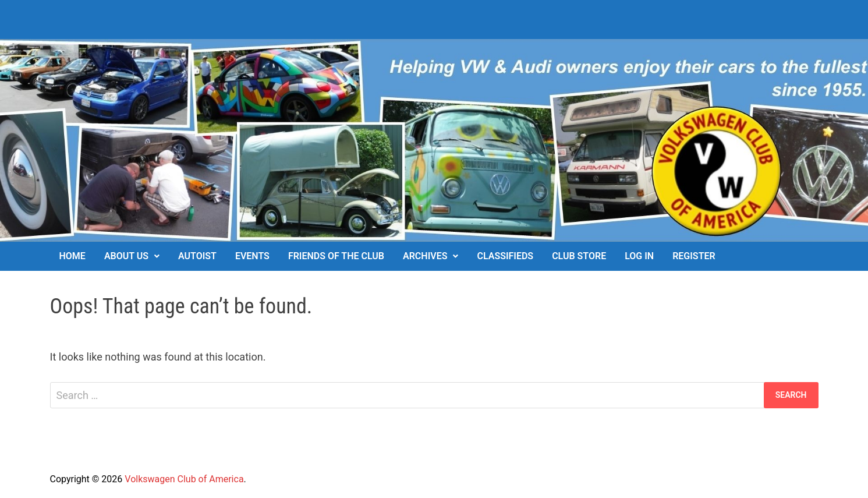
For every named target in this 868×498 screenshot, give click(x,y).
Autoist (197, 256)
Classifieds (505, 256)
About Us (126, 256)
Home (72, 256)
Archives (425, 256)
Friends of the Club (336, 256)
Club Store (579, 256)
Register (694, 256)
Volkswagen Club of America (184, 479)
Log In (639, 256)
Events (252, 256)
